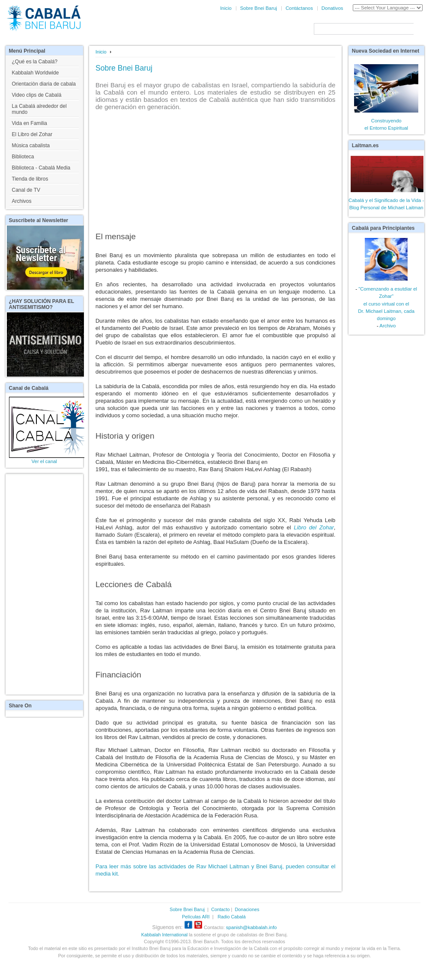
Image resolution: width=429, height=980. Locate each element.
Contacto (220, 909)
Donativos (332, 8)
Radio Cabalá (232, 917)
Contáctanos (299, 8)
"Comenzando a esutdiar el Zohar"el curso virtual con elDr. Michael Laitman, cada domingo (387, 303)
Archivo (387, 326)
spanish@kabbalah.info (252, 927)
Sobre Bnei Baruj (259, 8)
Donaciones (247, 909)
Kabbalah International (164, 935)
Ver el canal (45, 461)
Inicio (226, 8)
